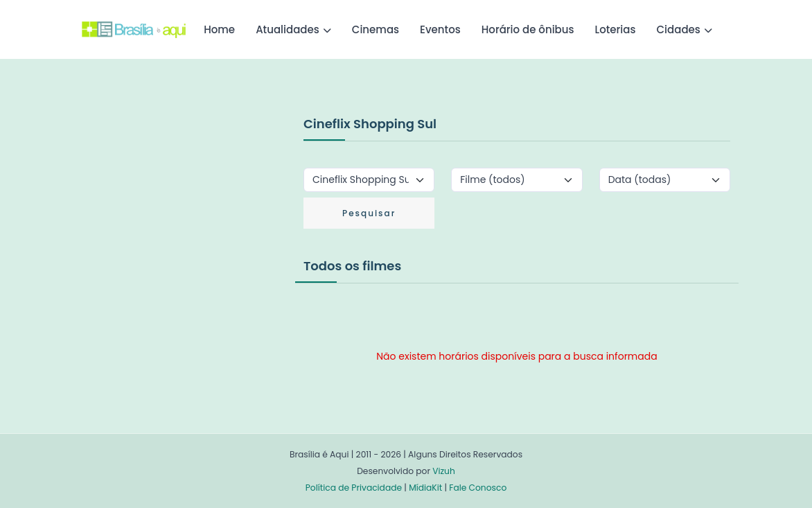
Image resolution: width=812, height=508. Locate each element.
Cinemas (376, 29)
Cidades (679, 29)
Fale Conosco (478, 488)
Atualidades (288, 29)
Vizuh (444, 471)
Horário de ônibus (528, 29)
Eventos (440, 29)
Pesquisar (369, 213)
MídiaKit (425, 488)
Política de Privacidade (354, 488)
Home (219, 29)
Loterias (616, 29)
